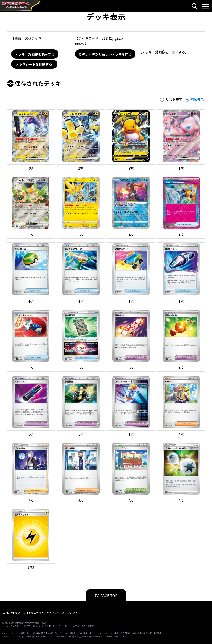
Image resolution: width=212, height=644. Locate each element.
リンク (71, 612)
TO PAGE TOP (106, 595)
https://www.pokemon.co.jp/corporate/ (93, 636)
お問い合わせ (10, 612)
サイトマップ (54, 612)
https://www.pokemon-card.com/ (35, 636)
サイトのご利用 (32, 612)
